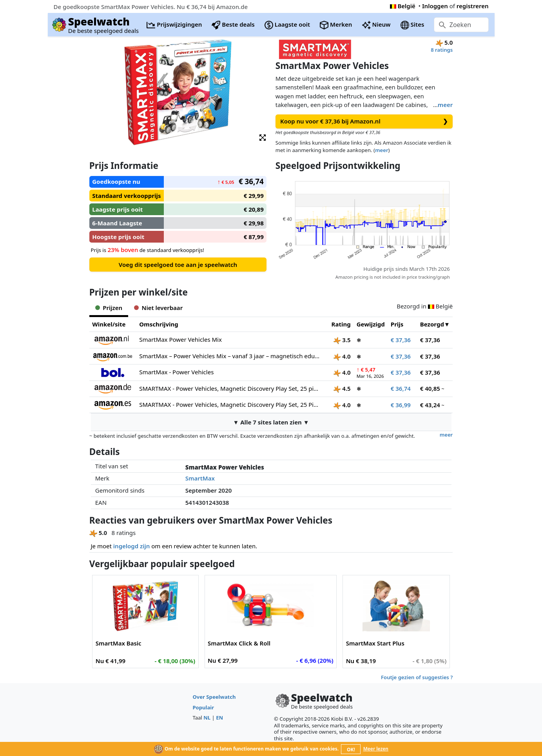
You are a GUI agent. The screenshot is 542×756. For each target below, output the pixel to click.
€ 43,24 (430, 405)
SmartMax (200, 478)
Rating (341, 324)
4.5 (342, 388)
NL (207, 718)
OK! (351, 750)
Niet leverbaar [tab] (158, 308)
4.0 (342, 356)
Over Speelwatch (214, 697)
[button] (263, 137)
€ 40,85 (430, 388)
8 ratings (442, 50)
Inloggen (435, 6)
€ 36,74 (401, 388)
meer (445, 105)
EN (219, 718)
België (403, 6)
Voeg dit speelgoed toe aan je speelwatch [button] (178, 265)
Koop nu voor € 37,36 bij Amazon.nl (364, 121)
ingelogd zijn (131, 546)
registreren (473, 6)
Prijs (397, 324)
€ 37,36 (401, 340)
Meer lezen (376, 749)
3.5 (342, 340)
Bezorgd (432, 324)
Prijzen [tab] (109, 308)
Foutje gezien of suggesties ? (417, 677)
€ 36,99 (401, 405)
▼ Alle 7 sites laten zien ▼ (271, 422)
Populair (203, 707)
